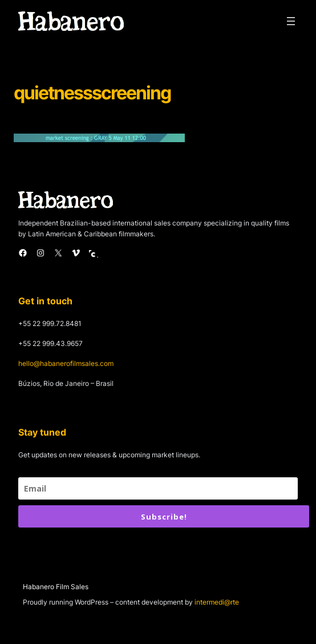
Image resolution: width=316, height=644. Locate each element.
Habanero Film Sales (56, 587)
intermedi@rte (217, 602)
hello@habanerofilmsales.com (66, 363)
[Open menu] (291, 21)
